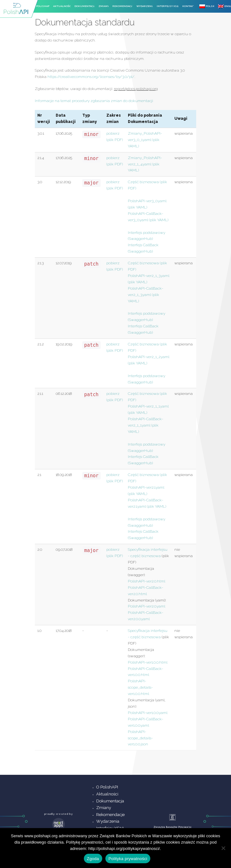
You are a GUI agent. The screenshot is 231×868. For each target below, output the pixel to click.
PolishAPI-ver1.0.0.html (148, 662)
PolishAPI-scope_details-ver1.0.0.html (140, 687)
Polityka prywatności (128, 859)
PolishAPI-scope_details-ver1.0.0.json (140, 738)
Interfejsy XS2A (168, 6)
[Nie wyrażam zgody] (223, 848)
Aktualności (62, 6)
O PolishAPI (41, 6)
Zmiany (103, 6)
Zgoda (93, 859)
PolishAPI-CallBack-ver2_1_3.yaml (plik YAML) (146, 295)
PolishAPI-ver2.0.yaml (147, 606)
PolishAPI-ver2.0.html (147, 581)
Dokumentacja (84, 6)
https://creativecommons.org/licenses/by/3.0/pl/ (91, 77)
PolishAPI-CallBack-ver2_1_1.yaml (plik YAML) (146, 425)
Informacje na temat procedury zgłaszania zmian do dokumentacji (94, 101)
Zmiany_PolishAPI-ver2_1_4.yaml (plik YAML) (145, 164)
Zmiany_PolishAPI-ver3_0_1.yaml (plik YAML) (145, 140)
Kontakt (188, 6)
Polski (207, 6)
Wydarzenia (145, 6)
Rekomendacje (122, 6)
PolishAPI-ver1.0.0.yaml (148, 713)
